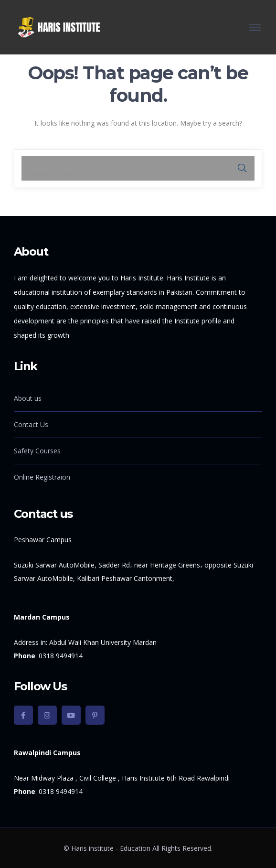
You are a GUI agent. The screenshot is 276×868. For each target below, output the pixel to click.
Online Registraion (42, 477)
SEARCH (242, 168)
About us (28, 398)
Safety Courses (37, 451)
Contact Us (31, 424)
